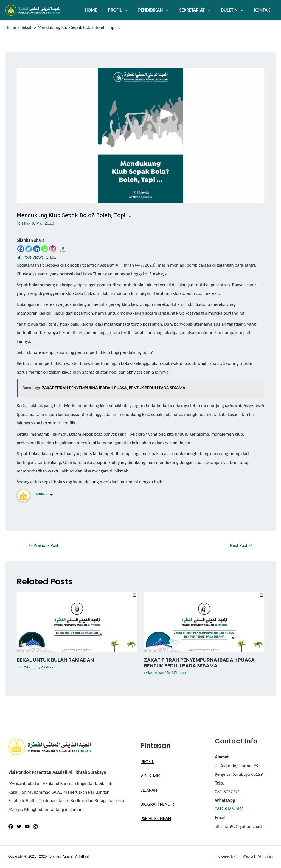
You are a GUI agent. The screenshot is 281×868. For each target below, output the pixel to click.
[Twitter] (29, 249)
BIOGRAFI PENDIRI (158, 805)
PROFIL (122, 10)
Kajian (149, 674)
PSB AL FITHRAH (156, 819)
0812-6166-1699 (231, 810)
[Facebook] (21, 249)
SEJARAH (149, 791)
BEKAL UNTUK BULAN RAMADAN (58, 661)
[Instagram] (53, 249)
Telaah (23, 223)
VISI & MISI (151, 777)
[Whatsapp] (45, 249)
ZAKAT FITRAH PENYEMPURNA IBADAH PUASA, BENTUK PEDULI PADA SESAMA (204, 663)
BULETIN (232, 10)
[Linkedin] (37, 249)
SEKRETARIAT (196, 10)
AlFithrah (42, 494)
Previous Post (45, 546)
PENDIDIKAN (156, 10)
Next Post (240, 546)
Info (20, 668)
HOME (100, 10)
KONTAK (263, 10)
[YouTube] (27, 827)
